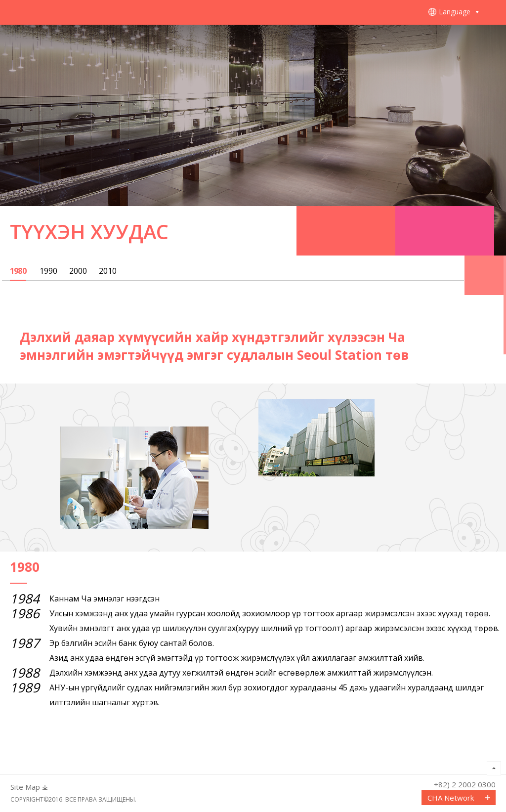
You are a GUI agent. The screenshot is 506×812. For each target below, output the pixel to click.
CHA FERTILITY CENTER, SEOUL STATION (84, 12)
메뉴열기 (494, 12)
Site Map (25, 787)
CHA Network (451, 798)
